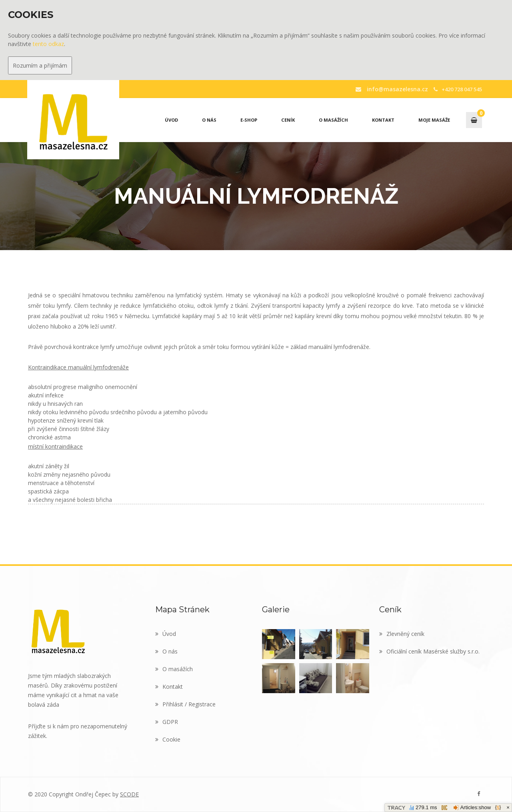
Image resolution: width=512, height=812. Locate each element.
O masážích (174, 669)
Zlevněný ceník (402, 634)
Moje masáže (434, 120)
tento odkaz (48, 44)
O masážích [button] (333, 120)
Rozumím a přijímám (40, 65)
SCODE (129, 794)
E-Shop (249, 120)
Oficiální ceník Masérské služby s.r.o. (429, 651)
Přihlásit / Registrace (185, 704)
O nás (209, 120)
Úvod (171, 120)
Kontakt (383, 120)
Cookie (168, 739)
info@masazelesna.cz (395, 89)
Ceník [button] (288, 120)
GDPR (167, 722)
